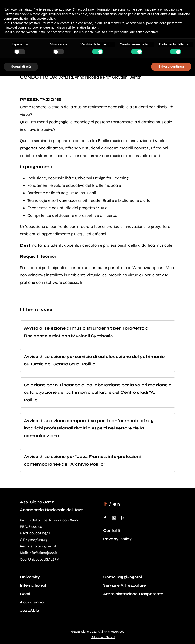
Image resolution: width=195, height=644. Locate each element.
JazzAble (29, 610)
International (33, 585)
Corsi (25, 594)
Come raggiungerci (122, 577)
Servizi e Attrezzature (125, 585)
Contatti (112, 531)
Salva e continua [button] (171, 67)
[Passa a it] (105, 504)
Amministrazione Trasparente (133, 594)
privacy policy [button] (170, 9)
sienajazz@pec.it (42, 546)
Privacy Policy (117, 539)
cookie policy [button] (46, 18)
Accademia (32, 602)
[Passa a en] (116, 504)
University (30, 577)
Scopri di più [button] (21, 67)
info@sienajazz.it (43, 553)
